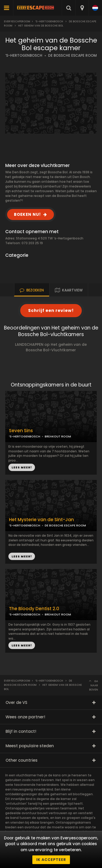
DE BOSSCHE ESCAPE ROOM (72, 56)
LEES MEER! (22, 467)
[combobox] (82, 8)
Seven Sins (21, 431)
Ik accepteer (51, 860)
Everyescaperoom (17, 21)
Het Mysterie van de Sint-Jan (41, 520)
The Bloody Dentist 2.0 (34, 609)
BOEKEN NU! (27, 214)
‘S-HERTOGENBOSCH (24, 56)
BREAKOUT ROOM (58, 436)
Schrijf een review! (51, 310)
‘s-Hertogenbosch (49, 21)
